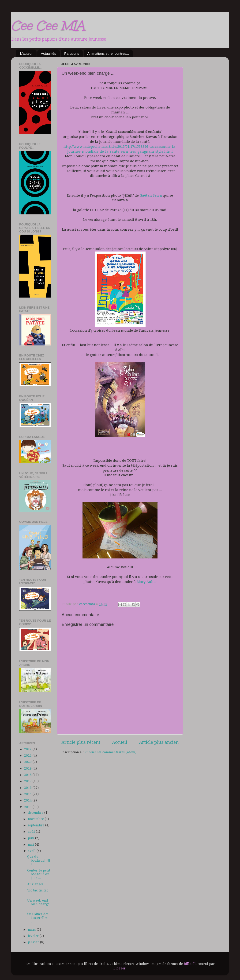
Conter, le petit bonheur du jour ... (39, 874)
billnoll (190, 964)
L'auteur (26, 53)
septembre (37, 825)
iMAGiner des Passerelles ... (38, 918)
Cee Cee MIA (48, 25)
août (32, 832)
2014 (28, 800)
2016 (28, 788)
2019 (28, 768)
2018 (28, 775)
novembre (36, 819)
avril (32, 851)
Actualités (48, 53)
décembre (36, 813)
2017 (28, 781)
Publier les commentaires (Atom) (111, 752)
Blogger (120, 968)
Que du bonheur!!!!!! (39, 860)
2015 (28, 794)
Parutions (72, 53)
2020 (28, 762)
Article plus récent (81, 742)
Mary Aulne (147, 582)
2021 (28, 755)
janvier (34, 942)
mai (31, 844)
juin (32, 838)
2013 (28, 807)
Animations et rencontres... (108, 53)
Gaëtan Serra (151, 195)
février (34, 936)
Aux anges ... (37, 884)
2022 (28, 749)
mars (32, 930)
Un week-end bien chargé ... (38, 904)
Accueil (120, 742)
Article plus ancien (159, 742)
